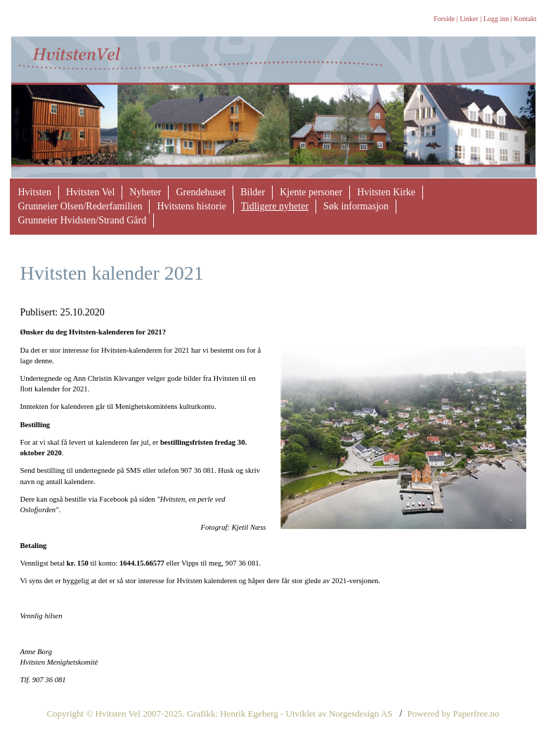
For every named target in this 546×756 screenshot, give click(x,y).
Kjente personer (311, 192)
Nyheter (145, 192)
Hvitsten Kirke (386, 192)
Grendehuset (201, 192)
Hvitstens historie (191, 206)
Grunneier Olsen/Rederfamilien (80, 206)
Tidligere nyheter (275, 206)
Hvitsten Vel (90, 192)
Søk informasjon (356, 206)
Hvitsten (35, 192)
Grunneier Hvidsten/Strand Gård (83, 220)
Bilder (253, 192)
